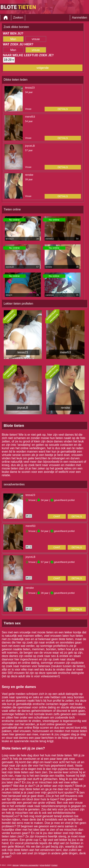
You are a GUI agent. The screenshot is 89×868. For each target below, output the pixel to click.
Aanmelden (80, 18)
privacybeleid (45, 865)
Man (13, 39)
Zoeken (18, 18)
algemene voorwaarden (29, 865)
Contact (54, 865)
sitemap (16, 865)
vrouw (36, 39)
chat (57, 516)
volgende (43, 68)
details (63, 109)
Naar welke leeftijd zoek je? (28, 55)
